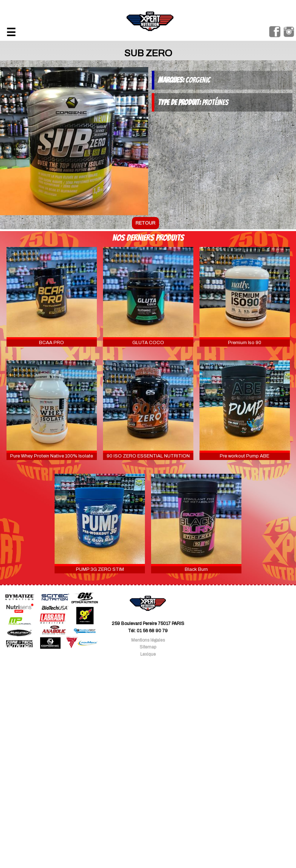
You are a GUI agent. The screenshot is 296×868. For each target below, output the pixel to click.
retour (145, 223)
